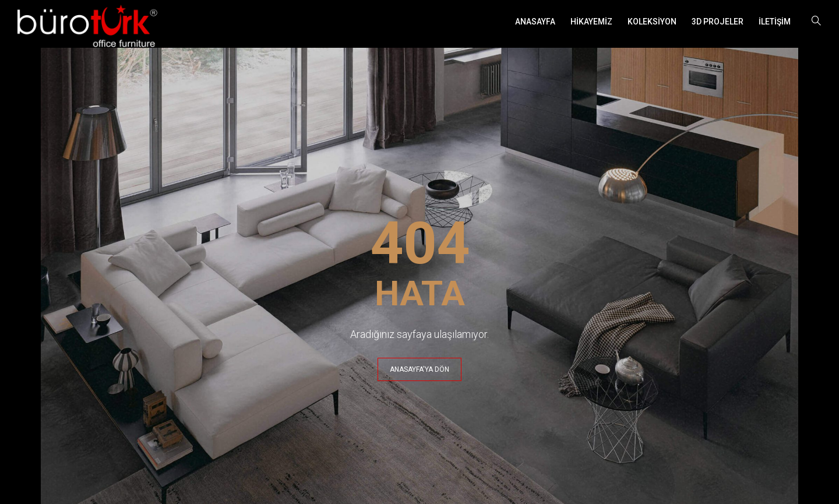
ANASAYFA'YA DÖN (419, 369)
